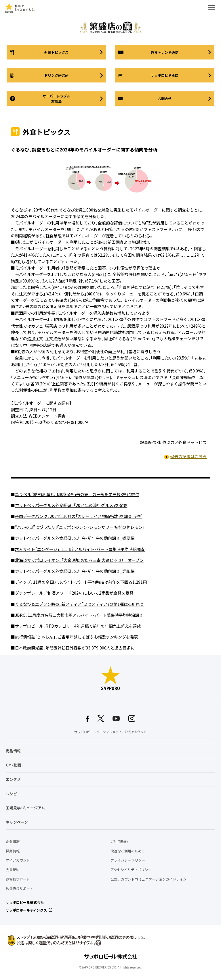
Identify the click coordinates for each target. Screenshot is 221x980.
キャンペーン (17, 822)
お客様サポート (18, 879)
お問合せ (165, 99)
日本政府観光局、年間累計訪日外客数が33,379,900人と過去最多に (75, 648)
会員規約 (13, 870)
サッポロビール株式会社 (25, 902)
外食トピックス (56, 52)
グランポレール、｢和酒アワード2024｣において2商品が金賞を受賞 (74, 593)
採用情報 (13, 851)
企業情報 (13, 841)
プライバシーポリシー (128, 860)
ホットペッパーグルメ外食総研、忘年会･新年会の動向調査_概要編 (75, 538)
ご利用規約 (119, 841)
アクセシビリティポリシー (131, 870)
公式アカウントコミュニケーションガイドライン (148, 879)
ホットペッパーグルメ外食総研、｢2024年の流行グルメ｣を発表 (71, 505)
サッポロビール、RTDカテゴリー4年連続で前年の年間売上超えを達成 (78, 626)
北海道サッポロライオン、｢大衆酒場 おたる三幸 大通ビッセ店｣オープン (79, 560)
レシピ (11, 794)
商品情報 (13, 751)
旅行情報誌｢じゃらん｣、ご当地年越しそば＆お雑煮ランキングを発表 (77, 637)
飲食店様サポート (20, 889)
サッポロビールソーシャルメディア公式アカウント (110, 732)
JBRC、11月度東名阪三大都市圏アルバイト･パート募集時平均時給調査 (79, 615)
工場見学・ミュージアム (25, 808)
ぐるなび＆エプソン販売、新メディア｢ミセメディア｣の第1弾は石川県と (79, 604)
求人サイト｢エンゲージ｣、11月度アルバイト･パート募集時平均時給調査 (80, 549)
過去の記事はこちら (188, 456)
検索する (201, 8)
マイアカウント (18, 860)
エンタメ (13, 779)
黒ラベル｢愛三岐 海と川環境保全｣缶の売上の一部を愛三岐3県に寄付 (77, 494)
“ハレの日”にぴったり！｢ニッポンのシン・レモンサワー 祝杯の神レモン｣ (80, 527)
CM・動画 (13, 765)
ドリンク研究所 (56, 75)
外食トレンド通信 (165, 52)
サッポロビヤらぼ (165, 75)
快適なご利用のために (128, 851)
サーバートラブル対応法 (56, 99)
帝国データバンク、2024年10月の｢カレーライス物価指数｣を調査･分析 (79, 516)
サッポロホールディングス (26, 910)
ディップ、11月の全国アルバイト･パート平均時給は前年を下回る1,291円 (81, 582)
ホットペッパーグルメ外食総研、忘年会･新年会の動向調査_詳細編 (75, 571)
